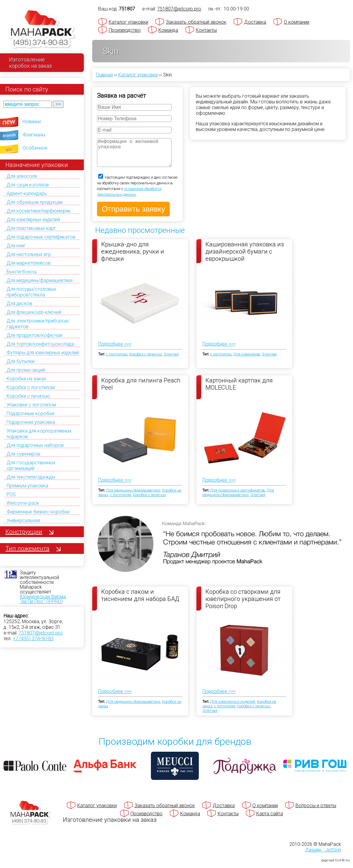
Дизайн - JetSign (323, 856)
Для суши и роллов (28, 185)
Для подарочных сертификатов (41, 237)
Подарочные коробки (30, 413)
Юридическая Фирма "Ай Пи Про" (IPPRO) (43, 599)
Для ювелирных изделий (33, 220)
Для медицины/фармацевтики (40, 280)
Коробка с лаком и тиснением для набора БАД (140, 601)
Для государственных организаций (31, 465)
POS (11, 494)
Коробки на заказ (26, 379)
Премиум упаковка (27, 486)
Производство (125, 30)
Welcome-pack (23, 503)
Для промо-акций (26, 370)
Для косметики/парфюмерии (38, 211)
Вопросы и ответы (316, 812)
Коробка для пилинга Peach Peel (141, 390)
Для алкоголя (22, 176)
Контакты (206, 30)
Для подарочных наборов (35, 445)
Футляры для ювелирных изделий (43, 353)
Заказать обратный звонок (196, 22)
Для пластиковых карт (31, 228)
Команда (168, 30)
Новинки (32, 122)
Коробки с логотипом (31, 387)
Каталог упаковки (128, 22)
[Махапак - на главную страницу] (42, 29)
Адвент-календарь (27, 193)
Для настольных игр (29, 254)
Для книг (16, 246)
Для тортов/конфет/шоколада (40, 344)
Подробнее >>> (115, 350)
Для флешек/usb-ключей (34, 312)
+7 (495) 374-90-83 (33, 639)
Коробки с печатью (28, 396)
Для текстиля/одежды (31, 477)
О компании (297, 22)
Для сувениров (23, 454)
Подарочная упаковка (31, 422)
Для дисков (19, 303)
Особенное (35, 148)
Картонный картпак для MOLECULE (239, 390)
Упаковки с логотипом (31, 405)
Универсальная (23, 520)
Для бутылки (21, 361)
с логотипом (117, 360)
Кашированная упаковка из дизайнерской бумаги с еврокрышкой (245, 257)
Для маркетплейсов (29, 263)
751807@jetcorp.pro (41, 633)
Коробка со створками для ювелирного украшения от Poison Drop (243, 605)
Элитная (171, 360)
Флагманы (34, 135)
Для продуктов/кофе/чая (34, 335)
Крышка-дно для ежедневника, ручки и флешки (133, 257)
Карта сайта (270, 820)
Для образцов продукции (35, 202)
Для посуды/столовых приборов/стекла (31, 292)
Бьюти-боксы (22, 272)
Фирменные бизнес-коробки (38, 512)
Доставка (255, 22)
